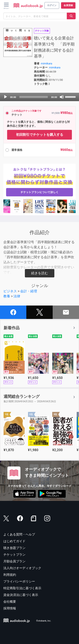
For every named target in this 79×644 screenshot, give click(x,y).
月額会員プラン (14, 561)
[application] (39, 97)
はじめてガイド (14, 541)
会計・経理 (29, 291)
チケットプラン (14, 555)
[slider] (34, 97)
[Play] (5, 97)
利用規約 (10, 575)
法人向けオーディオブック (22, 568)
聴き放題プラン (14, 548)
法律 (17, 296)
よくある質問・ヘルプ (19, 534)
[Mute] (62, 97)
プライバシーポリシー (19, 581)
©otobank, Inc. (44, 621)
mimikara (47, 63)
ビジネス (10, 291)
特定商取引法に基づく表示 (22, 588)
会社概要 (10, 602)
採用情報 (10, 608)
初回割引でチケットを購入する (40, 135)
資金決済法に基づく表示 (21, 595)
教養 (7, 296)
